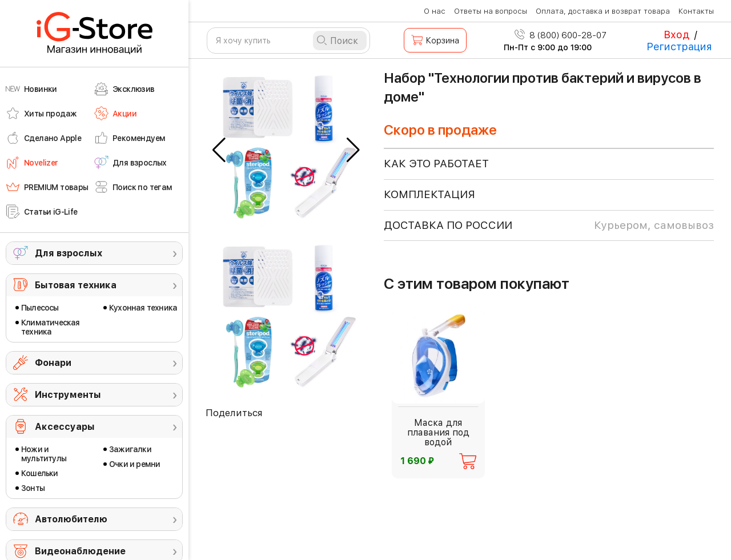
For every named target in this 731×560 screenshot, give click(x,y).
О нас (435, 11)
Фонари (53, 363)
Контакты (696, 11)
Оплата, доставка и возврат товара (603, 11)
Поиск (344, 41)
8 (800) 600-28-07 (561, 35)
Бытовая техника (76, 285)
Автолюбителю (71, 519)
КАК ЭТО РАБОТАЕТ (436, 164)
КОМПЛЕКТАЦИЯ (429, 194)
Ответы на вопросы (491, 11)
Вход (676, 35)
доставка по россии (549, 225)
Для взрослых (69, 253)
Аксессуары (65, 427)
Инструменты (68, 395)
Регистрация (679, 47)
